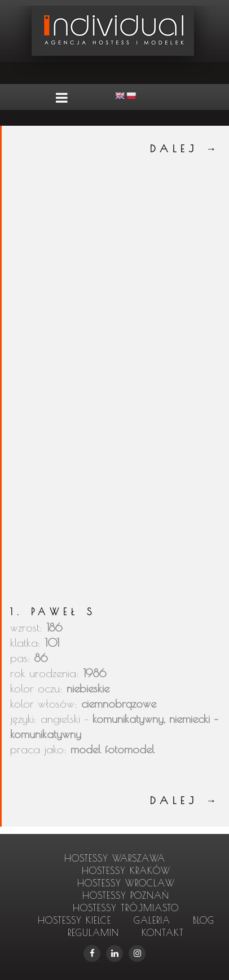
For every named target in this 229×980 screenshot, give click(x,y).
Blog (204, 920)
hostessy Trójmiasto (126, 908)
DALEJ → (185, 149)
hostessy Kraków (126, 871)
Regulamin (93, 933)
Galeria (152, 920)
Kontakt (163, 933)
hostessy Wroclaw (126, 883)
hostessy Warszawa (115, 858)
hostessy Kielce (74, 920)
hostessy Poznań (126, 895)
